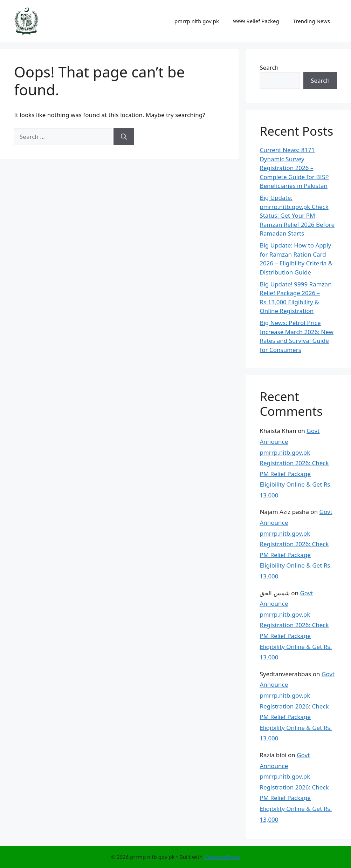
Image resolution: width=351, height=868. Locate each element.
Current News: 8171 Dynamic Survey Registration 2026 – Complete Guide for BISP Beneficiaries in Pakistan (294, 168)
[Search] (124, 137)
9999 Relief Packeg (256, 21)
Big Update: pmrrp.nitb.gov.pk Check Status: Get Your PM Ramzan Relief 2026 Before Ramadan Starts (297, 215)
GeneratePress (222, 857)
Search (269, 67)
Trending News (312, 21)
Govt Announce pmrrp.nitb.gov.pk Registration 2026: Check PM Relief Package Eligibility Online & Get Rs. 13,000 (296, 463)
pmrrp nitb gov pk (197, 21)
